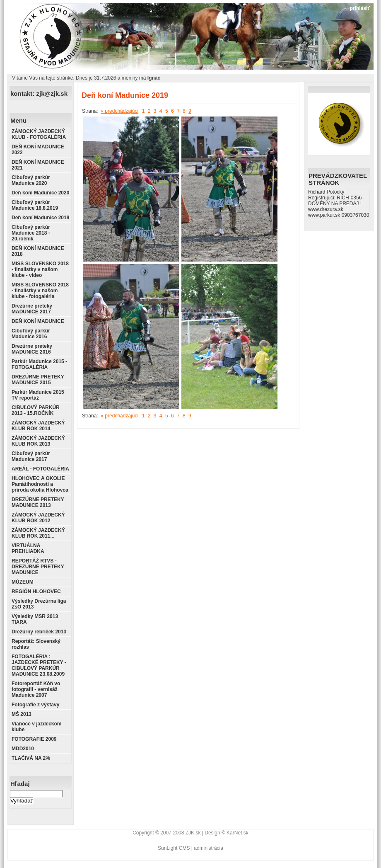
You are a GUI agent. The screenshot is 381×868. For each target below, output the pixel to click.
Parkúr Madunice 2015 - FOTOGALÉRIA (39, 364)
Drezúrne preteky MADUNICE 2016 (32, 349)
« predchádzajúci (119, 111)
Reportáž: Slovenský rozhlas (36, 644)
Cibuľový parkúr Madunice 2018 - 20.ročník (31, 233)
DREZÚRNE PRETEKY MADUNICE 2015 (38, 380)
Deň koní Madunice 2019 (40, 218)
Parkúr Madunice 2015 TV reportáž (38, 395)
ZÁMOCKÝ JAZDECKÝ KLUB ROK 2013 (38, 441)
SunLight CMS (174, 848)
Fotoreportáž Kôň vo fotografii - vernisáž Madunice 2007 (36, 689)
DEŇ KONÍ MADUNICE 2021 (38, 165)
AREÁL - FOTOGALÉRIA (40, 469)
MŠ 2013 (22, 714)
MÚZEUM (23, 582)
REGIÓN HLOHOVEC (36, 592)
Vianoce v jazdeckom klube (37, 727)
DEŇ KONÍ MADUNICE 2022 (38, 150)
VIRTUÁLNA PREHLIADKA (28, 548)
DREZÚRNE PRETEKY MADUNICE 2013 (38, 502)
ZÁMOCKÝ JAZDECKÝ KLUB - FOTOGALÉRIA (39, 134)
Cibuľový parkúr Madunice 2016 (31, 334)
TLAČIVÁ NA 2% (31, 758)
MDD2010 (23, 749)
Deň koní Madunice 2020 (40, 193)
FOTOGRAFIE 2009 (34, 739)
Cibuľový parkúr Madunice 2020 (31, 180)
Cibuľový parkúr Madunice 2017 (31, 456)
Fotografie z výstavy (35, 705)
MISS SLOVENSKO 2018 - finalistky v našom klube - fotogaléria (40, 291)
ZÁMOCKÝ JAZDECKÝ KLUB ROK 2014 (38, 426)
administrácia (209, 848)
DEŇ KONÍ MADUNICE (38, 321)
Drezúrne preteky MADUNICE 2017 (32, 309)
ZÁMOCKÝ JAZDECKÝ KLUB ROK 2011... (38, 533)
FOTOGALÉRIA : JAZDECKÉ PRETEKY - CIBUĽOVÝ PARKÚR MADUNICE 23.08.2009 (39, 665)
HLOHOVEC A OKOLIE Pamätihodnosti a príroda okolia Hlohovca (40, 484)
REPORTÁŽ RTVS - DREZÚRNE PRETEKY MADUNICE (38, 567)
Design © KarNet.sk (227, 833)
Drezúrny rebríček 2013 (39, 632)
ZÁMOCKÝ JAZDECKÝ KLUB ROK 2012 (38, 518)
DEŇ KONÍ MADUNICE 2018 (38, 251)
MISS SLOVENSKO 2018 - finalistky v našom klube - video (40, 269)
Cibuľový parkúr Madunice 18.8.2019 (35, 205)
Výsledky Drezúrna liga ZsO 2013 (39, 604)
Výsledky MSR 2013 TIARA (35, 619)
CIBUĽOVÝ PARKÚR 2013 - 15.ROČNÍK (36, 410)
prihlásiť (360, 8)
